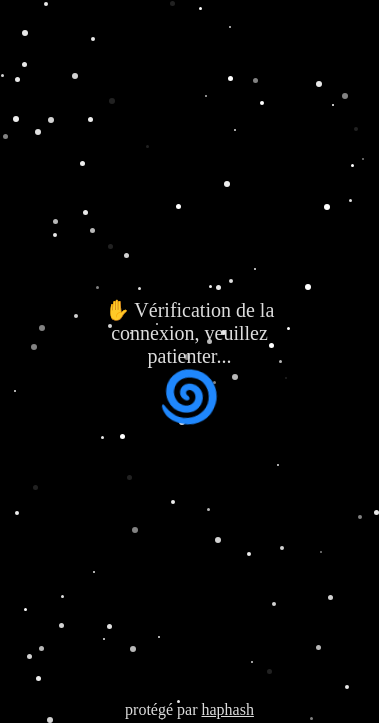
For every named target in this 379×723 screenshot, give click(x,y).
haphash (227, 709)
